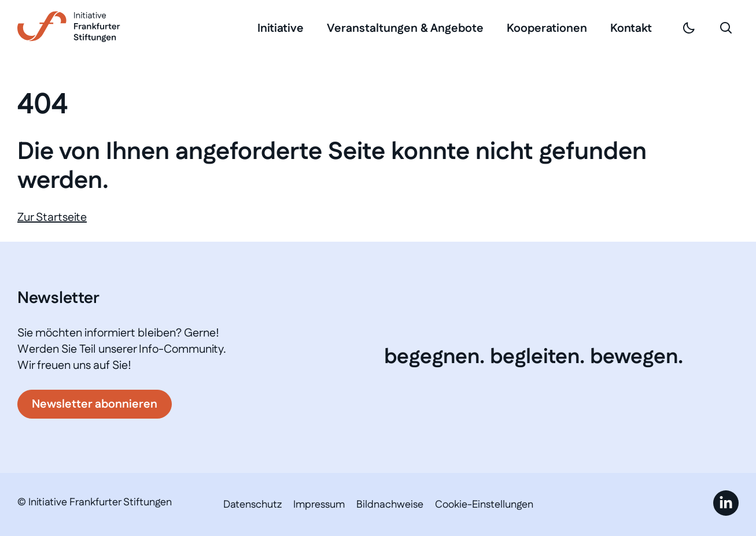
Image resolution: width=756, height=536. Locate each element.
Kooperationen (547, 28)
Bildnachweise (390, 505)
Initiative (281, 28)
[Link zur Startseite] (69, 27)
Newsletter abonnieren (95, 404)
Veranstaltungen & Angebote (405, 28)
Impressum (319, 505)
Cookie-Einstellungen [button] (484, 505)
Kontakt (631, 28)
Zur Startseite (52, 217)
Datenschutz (252, 505)
